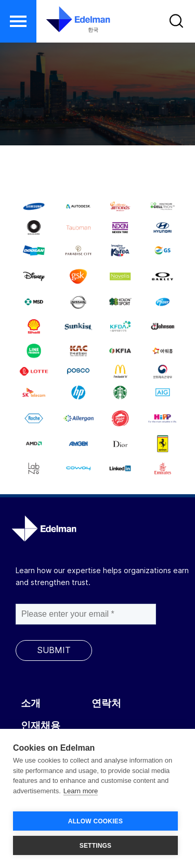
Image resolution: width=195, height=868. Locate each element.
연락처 (106, 703)
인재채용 (41, 725)
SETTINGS (96, 846)
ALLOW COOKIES (95, 821)
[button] (18, 21)
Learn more (81, 791)
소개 (31, 703)
